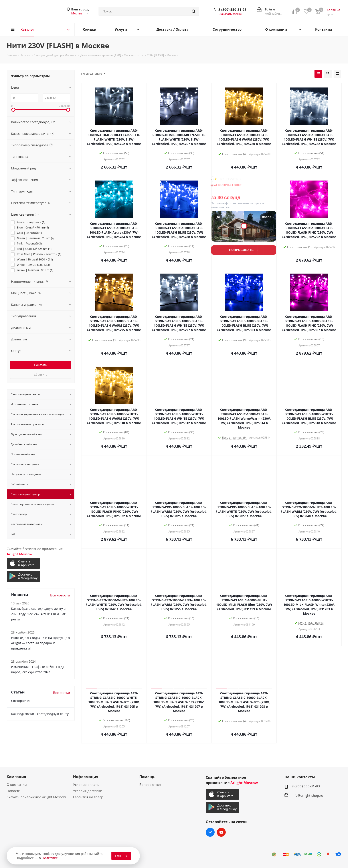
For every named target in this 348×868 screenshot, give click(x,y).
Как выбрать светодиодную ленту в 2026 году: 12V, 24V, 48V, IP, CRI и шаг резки (38, 614)
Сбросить (41, 375)
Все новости (60, 595)
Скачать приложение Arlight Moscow (36, 797)
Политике (50, 858)
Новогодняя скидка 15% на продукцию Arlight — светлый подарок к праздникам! (41, 643)
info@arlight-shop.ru (307, 795)
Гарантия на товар (88, 797)
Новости (14, 791)
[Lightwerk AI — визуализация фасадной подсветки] (244, 223)
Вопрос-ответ (150, 785)
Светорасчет (21, 701)
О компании (17, 785)
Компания (16, 777)
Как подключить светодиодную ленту (40, 714)
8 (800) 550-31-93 (232, 10)
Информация (86, 777)
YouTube (221, 832)
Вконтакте (210, 832)
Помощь (147, 777)
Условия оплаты (86, 785)
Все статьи (62, 693)
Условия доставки (88, 791)
